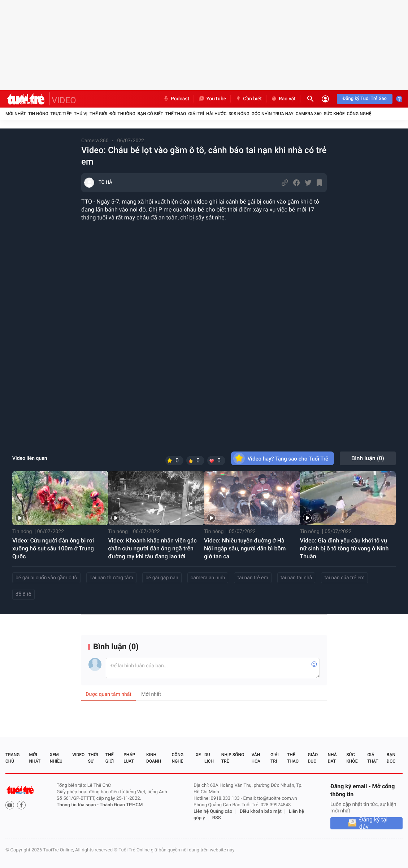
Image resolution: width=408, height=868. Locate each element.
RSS (217, 818)
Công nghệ (359, 114)
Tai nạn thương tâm (111, 578)
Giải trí (196, 114)
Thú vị (81, 114)
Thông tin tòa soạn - (78, 805)
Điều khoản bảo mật (261, 812)
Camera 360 (309, 114)
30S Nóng (239, 114)
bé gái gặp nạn (162, 578)
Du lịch (209, 758)
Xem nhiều (56, 758)
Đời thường (122, 114)
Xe (198, 755)
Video (78, 755)
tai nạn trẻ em (253, 578)
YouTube (212, 99)
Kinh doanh (154, 758)
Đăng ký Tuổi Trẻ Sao (365, 99)
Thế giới (98, 114)
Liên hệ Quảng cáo (213, 812)
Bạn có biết (150, 114)
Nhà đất (332, 758)
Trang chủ (12, 758)
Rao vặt (283, 99)
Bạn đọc (391, 758)
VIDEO (64, 100)
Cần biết (248, 99)
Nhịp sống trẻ (233, 758)
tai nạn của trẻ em (344, 578)
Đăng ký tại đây (374, 823)
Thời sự (93, 758)
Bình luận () (368, 458)
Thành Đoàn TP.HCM (121, 805)
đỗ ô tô (23, 594)
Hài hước (216, 114)
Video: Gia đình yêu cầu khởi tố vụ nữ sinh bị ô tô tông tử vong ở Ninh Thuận (344, 548)
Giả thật (373, 758)
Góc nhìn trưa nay (273, 114)
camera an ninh (208, 578)
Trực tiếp (61, 114)
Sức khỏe (334, 114)
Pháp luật (129, 758)
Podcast (176, 99)
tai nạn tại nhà (296, 578)
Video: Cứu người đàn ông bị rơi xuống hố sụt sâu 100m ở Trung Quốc (53, 548)
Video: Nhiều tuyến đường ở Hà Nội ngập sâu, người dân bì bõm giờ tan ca (245, 548)
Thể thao (176, 114)
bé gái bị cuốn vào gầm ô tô (46, 578)
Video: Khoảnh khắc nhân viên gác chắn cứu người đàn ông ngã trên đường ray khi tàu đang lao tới (153, 548)
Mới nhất (16, 114)
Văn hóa (256, 758)
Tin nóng (38, 114)
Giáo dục (313, 758)
